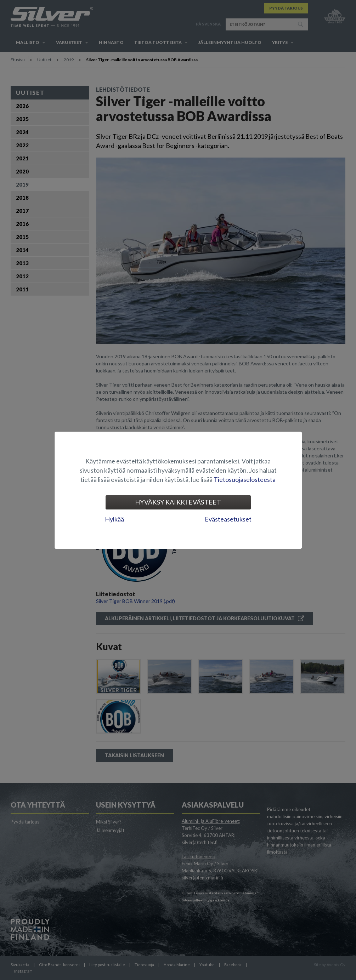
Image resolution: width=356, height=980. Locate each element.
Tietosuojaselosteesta (245, 479)
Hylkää (114, 519)
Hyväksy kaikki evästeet (178, 502)
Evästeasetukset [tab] (228, 519)
